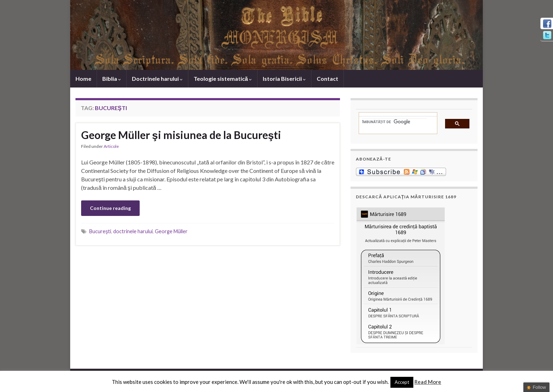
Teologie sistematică (223, 79)
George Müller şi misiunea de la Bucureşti (181, 135)
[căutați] (394, 122)
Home (83, 79)
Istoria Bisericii (284, 79)
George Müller (171, 231)
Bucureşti (100, 231)
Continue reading (110, 208)
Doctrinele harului (157, 79)
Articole (111, 146)
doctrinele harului (133, 231)
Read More (428, 382)
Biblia (112, 79)
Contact (327, 79)
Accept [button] (402, 382)
